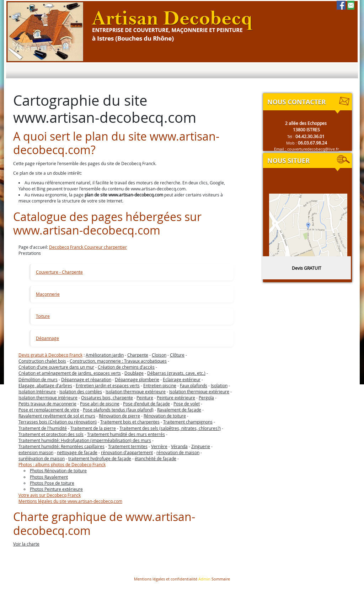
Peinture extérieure (176, 398)
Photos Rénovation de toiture (58, 470)
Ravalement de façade (179, 410)
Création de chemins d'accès (126, 367)
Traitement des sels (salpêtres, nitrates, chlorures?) (170, 428)
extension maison (36, 452)
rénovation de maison (178, 452)
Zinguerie (201, 446)
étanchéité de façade (156, 458)
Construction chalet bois (42, 361)
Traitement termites (128, 446)
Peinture (145, 398)
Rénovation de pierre (119, 416)
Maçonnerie (48, 294)
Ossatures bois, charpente (107, 398)
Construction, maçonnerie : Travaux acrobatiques (118, 361)
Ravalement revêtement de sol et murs (57, 416)
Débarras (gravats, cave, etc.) (176, 373)
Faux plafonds (194, 385)
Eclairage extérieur (182, 379)
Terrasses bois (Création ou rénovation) (58, 422)
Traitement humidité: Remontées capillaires (61, 446)
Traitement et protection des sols (51, 434)
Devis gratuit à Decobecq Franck (50, 355)
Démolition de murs (38, 379)
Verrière (159, 446)
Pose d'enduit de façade (146, 404)
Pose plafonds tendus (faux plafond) (118, 410)
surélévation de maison (42, 458)
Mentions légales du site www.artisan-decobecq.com (70, 501)
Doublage (134, 373)
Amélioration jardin (105, 355)
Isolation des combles (81, 391)
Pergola (206, 398)
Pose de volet (187, 404)
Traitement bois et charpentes (130, 422)
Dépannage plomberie (137, 379)
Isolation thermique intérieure (48, 398)
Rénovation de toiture (165, 416)
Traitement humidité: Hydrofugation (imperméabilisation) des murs (85, 440)
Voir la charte (26, 544)
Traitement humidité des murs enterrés (126, 434)
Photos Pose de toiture (52, 483)
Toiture (43, 316)
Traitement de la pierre (93, 428)
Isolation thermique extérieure (136, 391)
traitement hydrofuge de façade (100, 458)
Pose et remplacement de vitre (49, 410)
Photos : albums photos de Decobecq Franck (62, 464)
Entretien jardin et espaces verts (108, 385)
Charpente (138, 355)
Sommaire (221, 579)
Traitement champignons (188, 422)
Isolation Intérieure (37, 391)
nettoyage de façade (77, 452)
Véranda (179, 446)
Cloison (159, 355)
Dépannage (47, 338)
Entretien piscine (160, 385)
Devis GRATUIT (307, 268)
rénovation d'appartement (127, 452)
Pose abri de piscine (100, 404)
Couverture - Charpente (59, 272)
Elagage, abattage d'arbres (45, 385)
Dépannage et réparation (86, 379)
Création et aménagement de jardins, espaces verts (70, 373)
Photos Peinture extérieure (56, 489)
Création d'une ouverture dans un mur (56, 367)
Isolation (219, 385)
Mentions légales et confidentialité (166, 579)
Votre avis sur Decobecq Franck (50, 495)
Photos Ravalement (49, 477)
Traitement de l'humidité (43, 428)
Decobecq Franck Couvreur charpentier (88, 247)
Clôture (177, 355)
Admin (204, 579)
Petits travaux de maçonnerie (47, 404)
